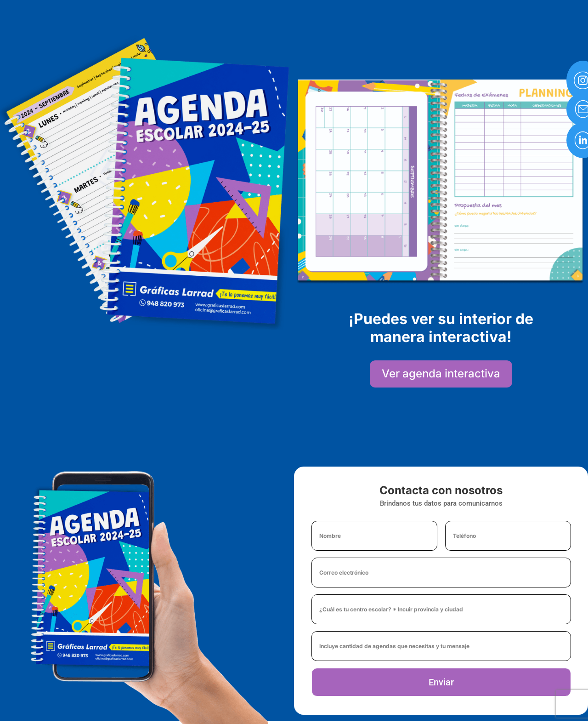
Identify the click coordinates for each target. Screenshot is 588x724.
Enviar (441, 682)
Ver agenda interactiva (441, 373)
